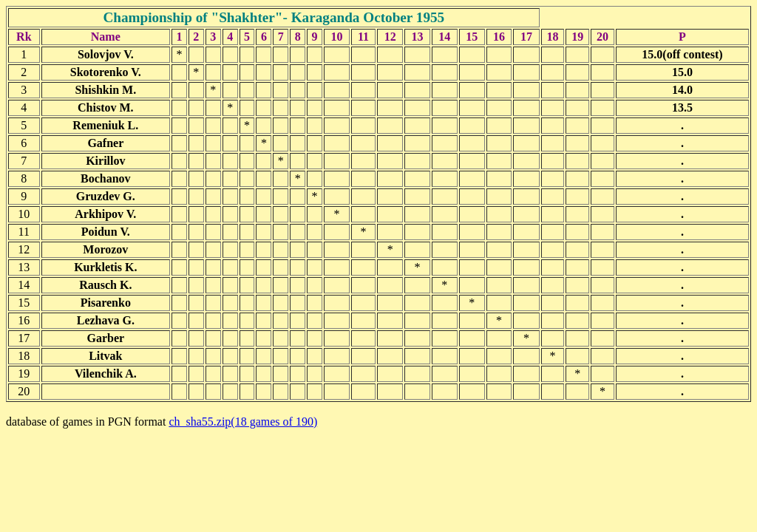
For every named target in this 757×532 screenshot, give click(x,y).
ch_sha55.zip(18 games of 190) (243, 422)
